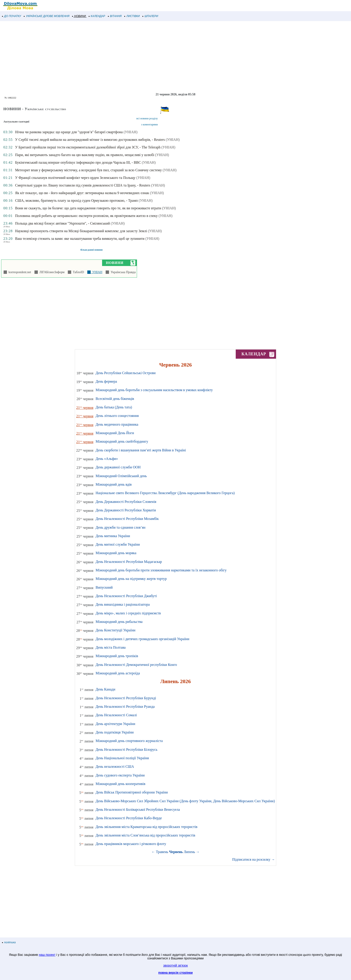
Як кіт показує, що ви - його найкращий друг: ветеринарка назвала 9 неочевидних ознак (82, 193)
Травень (162, 852)
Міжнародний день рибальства (119, 622)
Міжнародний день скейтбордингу (122, 441)
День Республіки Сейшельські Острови (126, 373)
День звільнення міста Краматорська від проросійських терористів (147, 827)
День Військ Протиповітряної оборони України (132, 792)
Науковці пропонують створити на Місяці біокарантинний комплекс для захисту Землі (81, 231)
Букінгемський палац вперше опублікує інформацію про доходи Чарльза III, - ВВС (78, 162)
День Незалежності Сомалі (116, 715)
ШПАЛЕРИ (150, 16)
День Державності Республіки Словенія (126, 502)
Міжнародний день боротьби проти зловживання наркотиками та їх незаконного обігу (161, 570)
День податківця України (115, 732)
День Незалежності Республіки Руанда (125, 707)
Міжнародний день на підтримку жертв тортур (131, 579)
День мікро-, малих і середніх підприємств (128, 613)
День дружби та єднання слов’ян (121, 527)
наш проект (47, 955)
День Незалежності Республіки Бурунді (126, 698)
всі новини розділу (147, 118)
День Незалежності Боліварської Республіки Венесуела (138, 810)
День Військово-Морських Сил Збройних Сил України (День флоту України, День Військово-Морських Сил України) (185, 801)
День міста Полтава (111, 647)
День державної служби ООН (118, 467)
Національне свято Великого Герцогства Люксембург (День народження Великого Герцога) (165, 493)
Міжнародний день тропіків (117, 656)
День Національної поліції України (122, 758)
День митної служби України (118, 544)
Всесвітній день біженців (115, 399)
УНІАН (96, 272)
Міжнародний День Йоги (115, 433)
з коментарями (150, 124)
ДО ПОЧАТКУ (12, 16)
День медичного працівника (117, 424)
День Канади (105, 689)
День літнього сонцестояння (117, 416)
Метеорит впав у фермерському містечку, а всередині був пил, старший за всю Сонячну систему (88, 170)
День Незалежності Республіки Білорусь (126, 749)
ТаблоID (78, 272)
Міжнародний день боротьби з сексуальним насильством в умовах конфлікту (154, 390)
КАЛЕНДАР (97, 16)
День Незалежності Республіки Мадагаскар (129, 562)
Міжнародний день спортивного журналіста (129, 741)
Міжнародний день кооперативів (120, 784)
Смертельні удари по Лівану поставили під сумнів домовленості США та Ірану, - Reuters (82, 185)
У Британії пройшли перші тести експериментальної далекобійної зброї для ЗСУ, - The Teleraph (88, 147)
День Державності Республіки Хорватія (126, 510)
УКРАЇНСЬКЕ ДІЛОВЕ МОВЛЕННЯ (47, 16)
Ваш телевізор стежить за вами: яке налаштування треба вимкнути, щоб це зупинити (80, 239)
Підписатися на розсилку (253, 859)
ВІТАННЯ (115, 16)
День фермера (106, 381)
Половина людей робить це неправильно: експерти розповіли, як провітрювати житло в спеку (86, 216)
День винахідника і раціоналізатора (123, 604)
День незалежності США (115, 767)
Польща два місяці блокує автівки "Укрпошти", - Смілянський (62, 223)
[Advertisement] (134, 57)
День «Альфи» (107, 459)
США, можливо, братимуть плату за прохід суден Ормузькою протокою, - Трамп (76, 201)
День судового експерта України (120, 775)
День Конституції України (116, 630)
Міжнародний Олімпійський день (121, 476)
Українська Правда (122, 272)
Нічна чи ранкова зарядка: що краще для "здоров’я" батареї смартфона (69, 132)
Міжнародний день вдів (114, 484)
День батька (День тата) (114, 407)
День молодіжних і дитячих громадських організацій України (142, 639)
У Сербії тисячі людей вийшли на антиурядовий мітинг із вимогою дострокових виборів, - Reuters (90, 140)
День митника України (113, 536)
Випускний (104, 587)
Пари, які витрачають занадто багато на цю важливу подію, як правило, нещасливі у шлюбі (85, 155)
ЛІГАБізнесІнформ (51, 272)
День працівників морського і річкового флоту (131, 844)
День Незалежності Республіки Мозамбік (127, 519)
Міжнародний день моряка (116, 553)
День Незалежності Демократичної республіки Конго (136, 665)
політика (9, 942)
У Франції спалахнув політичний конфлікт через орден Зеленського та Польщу (75, 178)
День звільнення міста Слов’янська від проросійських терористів (145, 835)
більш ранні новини (91, 250)
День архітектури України (115, 724)
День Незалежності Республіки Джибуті (126, 596)
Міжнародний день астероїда (118, 673)
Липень (189, 852)
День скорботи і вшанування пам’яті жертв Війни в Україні (141, 450)
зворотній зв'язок (175, 965)
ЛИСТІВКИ (132, 16)
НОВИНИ (79, 16)
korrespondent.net (19, 272)
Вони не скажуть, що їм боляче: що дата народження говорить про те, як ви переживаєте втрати (88, 208)
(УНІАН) (131, 132)
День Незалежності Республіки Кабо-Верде (129, 818)
